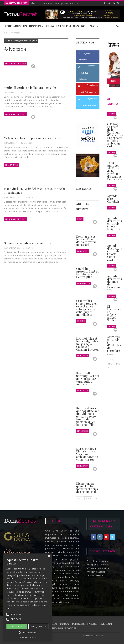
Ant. (80, 498)
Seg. (88, 498)
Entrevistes (33, 26)
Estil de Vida (83, 251)
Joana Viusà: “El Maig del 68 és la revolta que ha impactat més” (35, 191)
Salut (80, 219)
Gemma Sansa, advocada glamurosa (27, 243)
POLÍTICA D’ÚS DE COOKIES (62, 628)
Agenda (112, 114)
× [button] (49, 556)
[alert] (27, 597)
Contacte (47, 3)
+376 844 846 (97, 575)
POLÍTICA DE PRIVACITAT (85, 624)
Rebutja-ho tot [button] (38, 626)
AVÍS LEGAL (106, 624)
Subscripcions (61, 3)
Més (104, 26)
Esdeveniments (84, 283)
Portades (13, 26)
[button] (27, 633)
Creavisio (99, 636)
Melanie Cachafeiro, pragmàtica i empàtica (32, 138)
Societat (89, 26)
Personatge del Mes (62, 26)
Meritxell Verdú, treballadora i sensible (30, 88)
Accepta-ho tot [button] (17, 626)
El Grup (35, 3)
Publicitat (75, 3)
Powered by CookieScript (28, 637)
